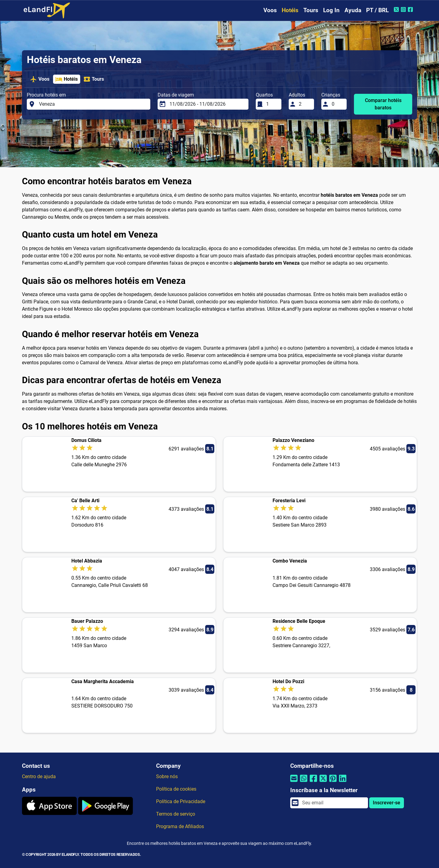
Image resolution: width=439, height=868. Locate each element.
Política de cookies (176, 789)
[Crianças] (337, 104)
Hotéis (290, 10)
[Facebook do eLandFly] (411, 9)
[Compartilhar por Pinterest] (333, 782)
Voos (270, 10)
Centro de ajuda (39, 776)
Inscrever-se (387, 803)
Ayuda (353, 10)
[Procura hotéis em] (93, 104)
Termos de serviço (176, 814)
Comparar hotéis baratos (383, 104)
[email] (333, 803)
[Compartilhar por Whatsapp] (304, 782)
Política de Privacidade (181, 801)
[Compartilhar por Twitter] (323, 782)
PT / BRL (377, 10)
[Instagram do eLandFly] (404, 9)
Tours (311, 10)
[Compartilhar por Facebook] (313, 782)
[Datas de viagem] (207, 104)
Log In (331, 10)
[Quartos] (272, 104)
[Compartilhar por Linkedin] (343, 782)
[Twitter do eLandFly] (397, 9)
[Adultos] (305, 104)
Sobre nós (167, 776)
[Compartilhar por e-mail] (294, 782)
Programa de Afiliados (180, 826)
